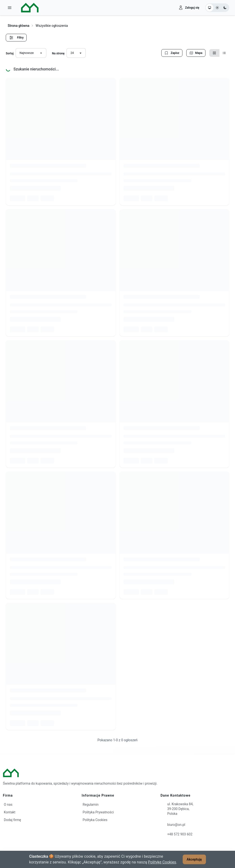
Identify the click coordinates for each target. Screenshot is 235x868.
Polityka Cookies (95, 820)
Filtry (16, 38)
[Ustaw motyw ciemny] (225, 8)
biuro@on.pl (176, 825)
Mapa (196, 53)
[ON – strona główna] (26, 8)
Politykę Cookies (162, 862)
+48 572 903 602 (180, 834)
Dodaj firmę (12, 820)
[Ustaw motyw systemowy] (210, 8)
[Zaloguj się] (189, 8)
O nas (8, 805)
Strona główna (18, 26)
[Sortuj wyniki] (31, 53)
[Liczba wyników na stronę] (76, 53)
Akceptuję (194, 859)
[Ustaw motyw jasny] (217, 8)
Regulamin (90, 805)
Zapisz (172, 53)
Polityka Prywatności (98, 812)
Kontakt (10, 812)
